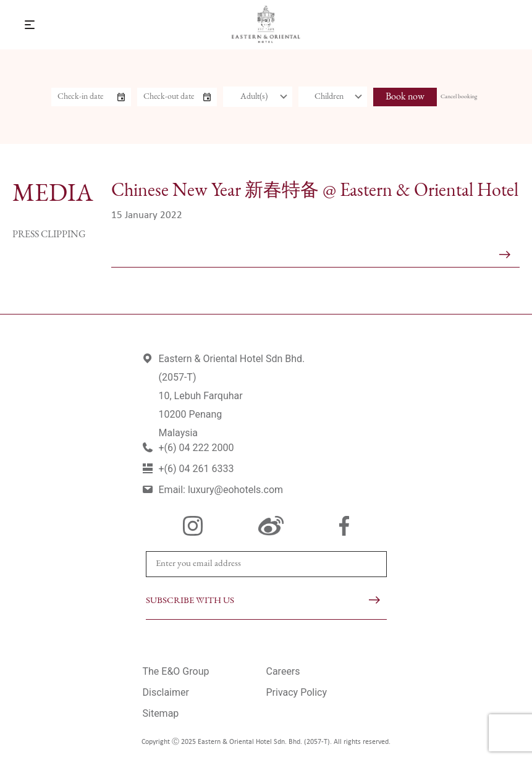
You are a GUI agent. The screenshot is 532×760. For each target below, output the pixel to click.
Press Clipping (49, 235)
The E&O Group (176, 671)
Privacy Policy (297, 692)
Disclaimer (166, 692)
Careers (283, 671)
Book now (405, 97)
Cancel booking (459, 97)
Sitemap (161, 713)
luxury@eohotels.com (235, 490)
